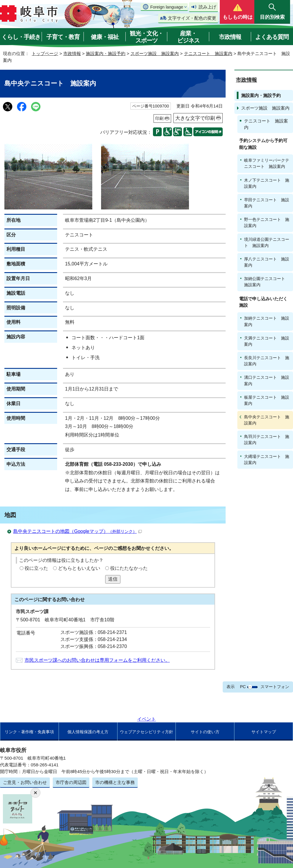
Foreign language (167, 7)
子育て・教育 (63, 37)
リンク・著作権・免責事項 (29, 732)
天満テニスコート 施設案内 (267, 341)
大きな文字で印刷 (195, 118)
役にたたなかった (129, 568)
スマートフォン (275, 687)
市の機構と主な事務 (115, 782)
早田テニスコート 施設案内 (267, 203)
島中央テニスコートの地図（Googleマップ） (77, 531)
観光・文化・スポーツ (146, 37)
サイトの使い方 (205, 732)
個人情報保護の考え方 (88, 732)
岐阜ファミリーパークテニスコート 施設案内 (267, 163)
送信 (113, 579)
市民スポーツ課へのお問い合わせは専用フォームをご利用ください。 (97, 660)
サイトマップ (264, 732)
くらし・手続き (21, 37)
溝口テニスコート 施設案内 (267, 380)
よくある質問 (272, 37)
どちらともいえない (79, 568)
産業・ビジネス (188, 37)
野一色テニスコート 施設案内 (267, 222)
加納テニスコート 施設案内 (267, 321)
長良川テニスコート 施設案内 (267, 361)
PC (243, 687)
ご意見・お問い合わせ (25, 782)
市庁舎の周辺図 (71, 782)
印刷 (159, 118)
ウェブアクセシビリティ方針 (146, 732)
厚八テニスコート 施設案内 (267, 262)
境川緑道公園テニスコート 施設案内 (267, 242)
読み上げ (207, 7)
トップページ (45, 53)
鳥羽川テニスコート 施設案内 (267, 440)
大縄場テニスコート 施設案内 (267, 459)
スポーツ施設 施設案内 (155, 53)
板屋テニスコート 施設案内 (267, 400)
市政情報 (230, 37)
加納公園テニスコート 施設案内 (267, 282)
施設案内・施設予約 (106, 53)
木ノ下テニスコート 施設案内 (267, 183)
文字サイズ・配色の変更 (192, 18)
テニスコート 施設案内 (208, 53)
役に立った (36, 568)
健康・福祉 (105, 37)
